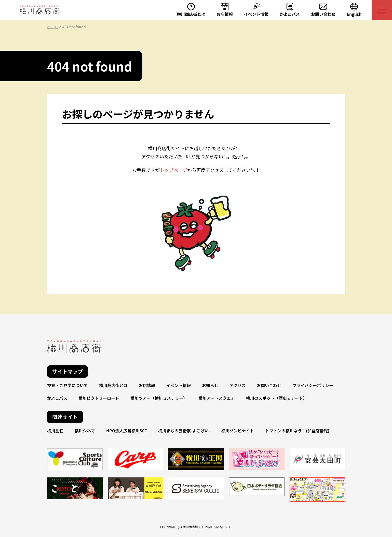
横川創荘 (55, 431)
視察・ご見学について (67, 385)
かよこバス (57, 398)
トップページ (173, 170)
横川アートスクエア (217, 398)
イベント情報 (179, 385)
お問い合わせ (269, 385)
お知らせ (210, 385)
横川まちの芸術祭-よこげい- (184, 431)
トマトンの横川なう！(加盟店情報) (297, 431)
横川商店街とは (113, 385)
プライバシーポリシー (313, 385)
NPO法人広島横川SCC (127, 431)
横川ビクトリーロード (99, 398)
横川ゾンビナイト (238, 431)
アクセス (238, 385)
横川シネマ (85, 431)
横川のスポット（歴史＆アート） (276, 398)
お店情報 (147, 385)
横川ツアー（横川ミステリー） (159, 398)
